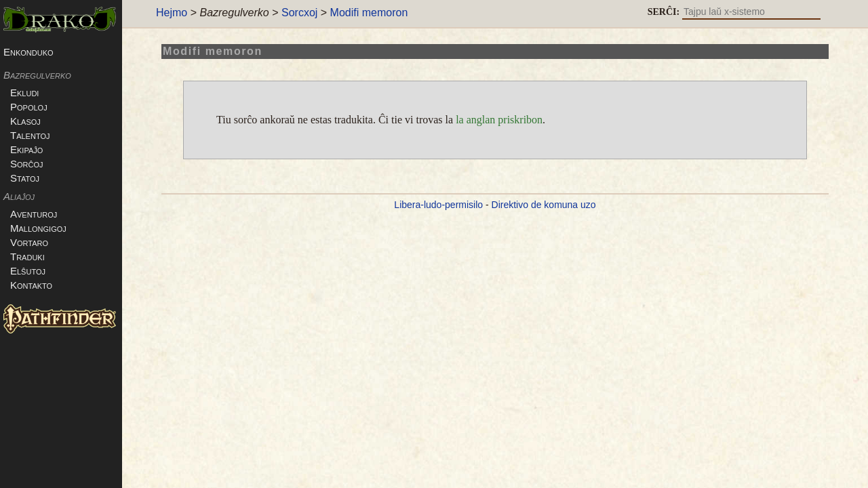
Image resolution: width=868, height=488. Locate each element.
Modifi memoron (369, 13)
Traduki (38, 257)
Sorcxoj (299, 13)
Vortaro (39, 242)
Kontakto (41, 285)
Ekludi (35, 93)
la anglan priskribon (499, 120)
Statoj (35, 178)
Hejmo (172, 13)
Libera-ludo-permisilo (438, 205)
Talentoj (40, 135)
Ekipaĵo (37, 149)
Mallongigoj (48, 228)
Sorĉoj (37, 164)
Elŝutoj (38, 271)
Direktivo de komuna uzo (544, 205)
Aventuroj (44, 214)
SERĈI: (664, 12)
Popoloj (39, 107)
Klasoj (36, 121)
